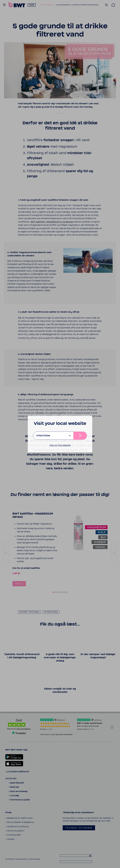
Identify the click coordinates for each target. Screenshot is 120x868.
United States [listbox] (43, 436)
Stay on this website (60, 445)
